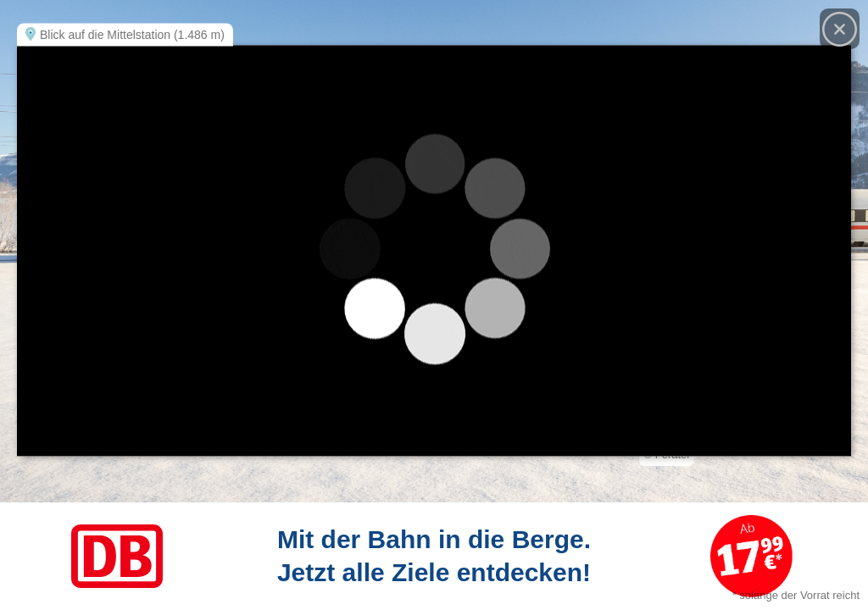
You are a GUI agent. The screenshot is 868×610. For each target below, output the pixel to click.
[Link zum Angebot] (434, 556)
